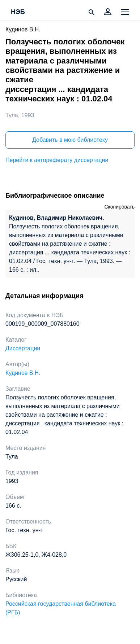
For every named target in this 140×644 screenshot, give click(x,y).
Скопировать (119, 207)
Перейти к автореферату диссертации (57, 160)
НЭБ (18, 12)
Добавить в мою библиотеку (70, 140)
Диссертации (23, 348)
